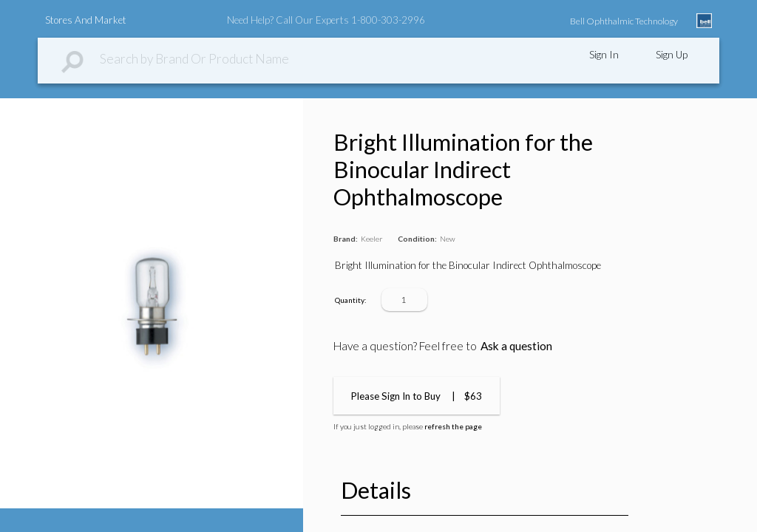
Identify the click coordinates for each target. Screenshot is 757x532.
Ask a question (516, 346)
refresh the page (453, 426)
